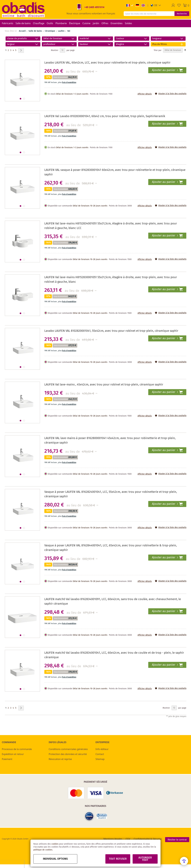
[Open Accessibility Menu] (184, 861)
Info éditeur (102, 749)
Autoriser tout (145, 859)
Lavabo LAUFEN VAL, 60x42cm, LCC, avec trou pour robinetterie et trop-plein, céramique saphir (107, 63)
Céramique (50, 31)
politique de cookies (43, 850)
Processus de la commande (17, 749)
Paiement (7, 759)
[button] (156, 5)
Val (69, 31)
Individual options (55, 859)
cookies (55, 844)
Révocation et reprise (60, 759)
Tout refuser (118, 859)
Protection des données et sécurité (68, 754)
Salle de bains (35, 31)
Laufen (61, 31)
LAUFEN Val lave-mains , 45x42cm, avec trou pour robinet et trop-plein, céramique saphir (104, 385)
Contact (100, 754)
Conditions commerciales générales (68, 749)
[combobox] (149, 14)
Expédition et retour (13, 754)
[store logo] (23, 10)
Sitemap (100, 759)
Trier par (158, 50)
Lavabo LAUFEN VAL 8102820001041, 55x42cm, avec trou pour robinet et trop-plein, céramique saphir (111, 331)
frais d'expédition (69, 82)
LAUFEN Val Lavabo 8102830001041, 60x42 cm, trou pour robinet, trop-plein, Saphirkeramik (105, 116)
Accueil (22, 31)
